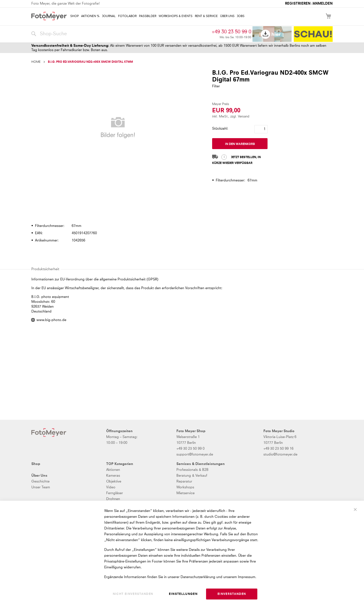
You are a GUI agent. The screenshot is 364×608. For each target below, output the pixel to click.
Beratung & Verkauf (192, 476)
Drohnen (113, 499)
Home (36, 62)
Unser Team (41, 487)
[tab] (181, 212)
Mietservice (186, 493)
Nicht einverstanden (133, 594)
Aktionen (113, 470)
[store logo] (49, 16)
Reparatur (184, 482)
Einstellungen (183, 594)
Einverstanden (232, 594)
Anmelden (323, 4)
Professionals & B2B (192, 470)
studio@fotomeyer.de (280, 455)
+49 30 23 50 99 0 (231, 32)
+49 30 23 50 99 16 (278, 449)
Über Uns (39, 476)
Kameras (113, 476)
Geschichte (40, 482)
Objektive (114, 482)
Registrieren (298, 4)
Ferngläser (115, 493)
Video (111, 487)
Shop (36, 464)
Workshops (185, 487)
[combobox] (120, 34)
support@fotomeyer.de (195, 455)
